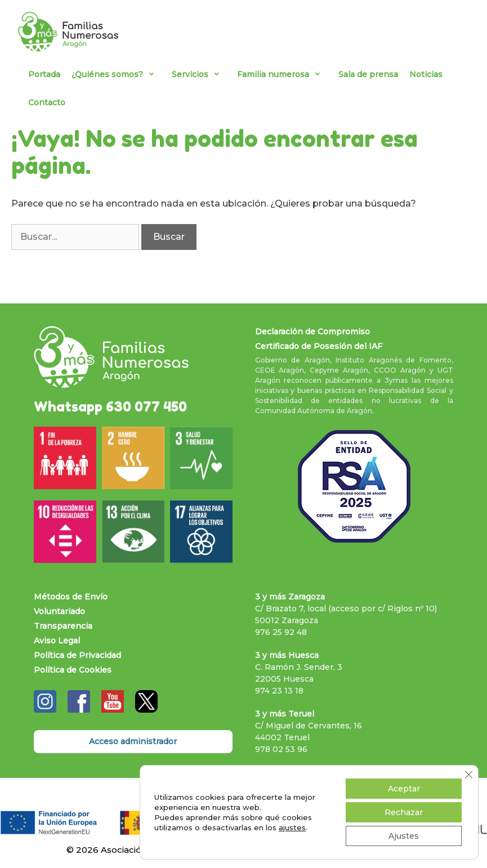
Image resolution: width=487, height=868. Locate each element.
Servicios (202, 74)
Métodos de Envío (71, 597)
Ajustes (404, 836)
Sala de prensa (368, 74)
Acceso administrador (133, 741)
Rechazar (404, 812)
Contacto (47, 102)
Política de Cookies (73, 670)
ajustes (292, 827)
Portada (44, 74)
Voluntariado (59, 611)
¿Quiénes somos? (119, 74)
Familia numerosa (285, 74)
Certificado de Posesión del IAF (319, 346)
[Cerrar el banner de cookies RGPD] (468, 775)
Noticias (426, 74)
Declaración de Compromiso (312, 332)
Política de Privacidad (77, 655)
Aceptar (404, 789)
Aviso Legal (57, 641)
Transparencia (63, 626)
